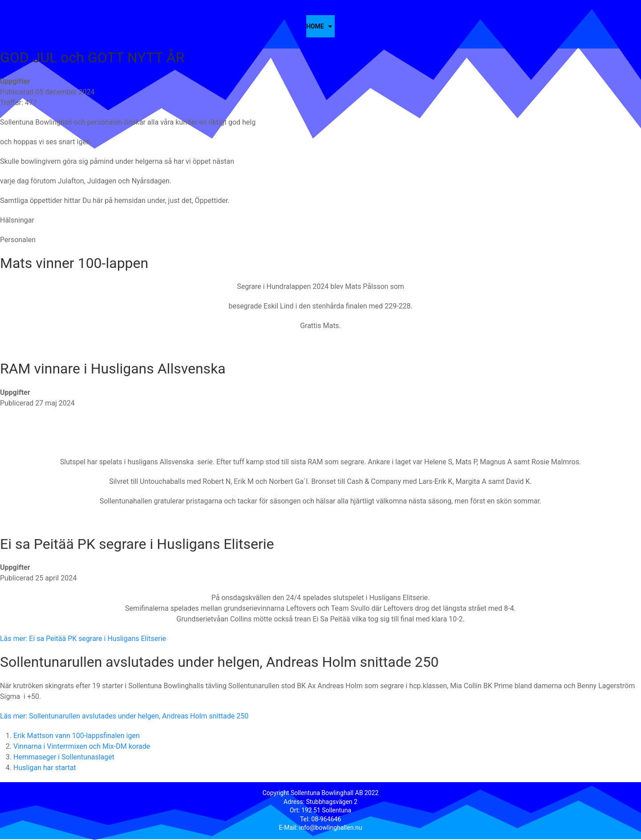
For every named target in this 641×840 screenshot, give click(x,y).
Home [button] (315, 26)
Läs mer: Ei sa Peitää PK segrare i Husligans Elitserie (83, 639)
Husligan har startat (45, 768)
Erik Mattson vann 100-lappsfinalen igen (77, 736)
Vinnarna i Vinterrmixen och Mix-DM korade (82, 746)
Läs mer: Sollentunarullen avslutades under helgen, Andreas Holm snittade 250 (124, 716)
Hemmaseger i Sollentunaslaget (64, 757)
